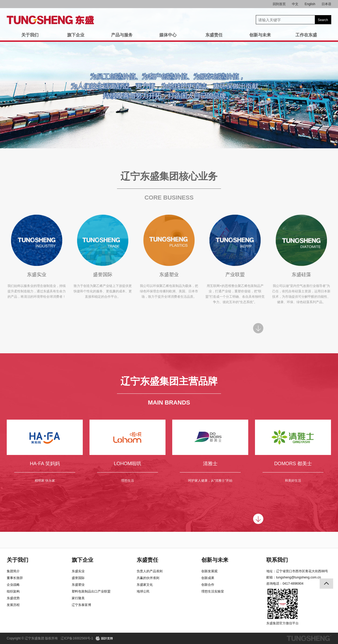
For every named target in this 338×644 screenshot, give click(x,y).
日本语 (326, 4)
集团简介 (13, 571)
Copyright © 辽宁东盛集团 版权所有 (32, 638)
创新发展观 (209, 571)
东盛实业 (78, 571)
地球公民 (143, 591)
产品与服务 (122, 35)
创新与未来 (260, 35)
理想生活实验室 (213, 591)
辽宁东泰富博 (81, 605)
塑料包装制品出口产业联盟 (91, 591)
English (310, 4)
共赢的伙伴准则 (148, 578)
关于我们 (30, 35)
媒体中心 (168, 35)
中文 (295, 4)
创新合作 (208, 585)
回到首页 (279, 4)
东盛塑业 (78, 585)
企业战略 (13, 585)
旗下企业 (76, 35)
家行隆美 (78, 598)
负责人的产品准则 (150, 571)
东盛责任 (214, 35)
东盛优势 (13, 598)
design (104, 638)
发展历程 (13, 605)
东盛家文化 (145, 585)
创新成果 (208, 578)
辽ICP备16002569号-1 (77, 638)
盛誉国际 (78, 578)
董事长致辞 (15, 578)
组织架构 (13, 591)
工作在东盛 (306, 35)
